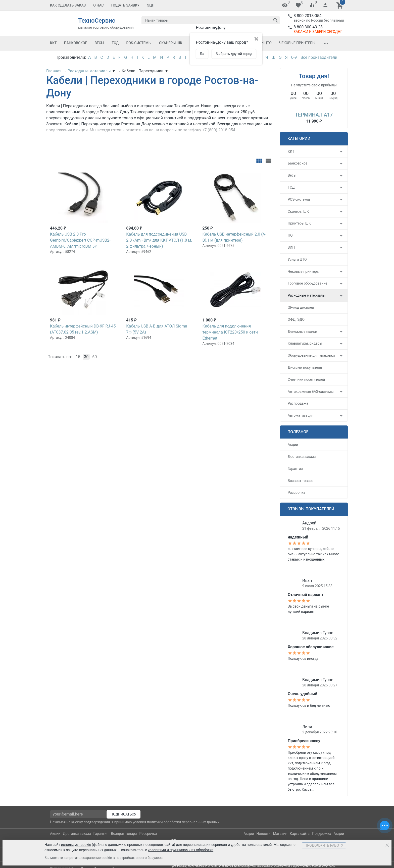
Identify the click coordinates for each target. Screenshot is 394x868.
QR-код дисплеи (301, 307)
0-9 (294, 57)
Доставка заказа (302, 457)
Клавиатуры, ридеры (305, 343)
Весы (99, 43)
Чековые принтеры (297, 43)
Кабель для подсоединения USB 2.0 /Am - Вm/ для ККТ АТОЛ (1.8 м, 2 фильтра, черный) (159, 240)
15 (78, 357)
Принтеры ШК (299, 223)
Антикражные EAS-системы (311, 392)
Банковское (76, 43)
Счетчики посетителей (306, 379)
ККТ (53, 43)
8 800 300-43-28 (308, 27)
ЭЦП (151, 5)
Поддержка (322, 834)
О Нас (98, 5)
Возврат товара (301, 481)
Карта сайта (300, 834)
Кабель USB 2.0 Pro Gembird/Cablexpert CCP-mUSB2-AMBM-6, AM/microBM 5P (80, 240)
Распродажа (298, 403)
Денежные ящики (302, 332)
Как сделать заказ (68, 5)
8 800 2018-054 (307, 16)
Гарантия (295, 469)
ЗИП (291, 247)
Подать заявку (125, 5)
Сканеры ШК (171, 43)
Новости (264, 834)
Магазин (280, 834)
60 (94, 357)
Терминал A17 (314, 115)
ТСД (115, 43)
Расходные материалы (307, 295)
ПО (290, 235)
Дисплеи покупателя (305, 367)
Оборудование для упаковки (311, 355)
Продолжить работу (324, 845)
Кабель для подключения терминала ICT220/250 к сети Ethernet (230, 332)
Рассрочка (297, 493)
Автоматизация (301, 415)
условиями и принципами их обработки (181, 850)
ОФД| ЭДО (296, 319)
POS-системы (139, 43)
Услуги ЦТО (297, 259)
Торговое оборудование (308, 283)
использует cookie (76, 845)
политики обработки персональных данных (183, 822)
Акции (293, 445)
